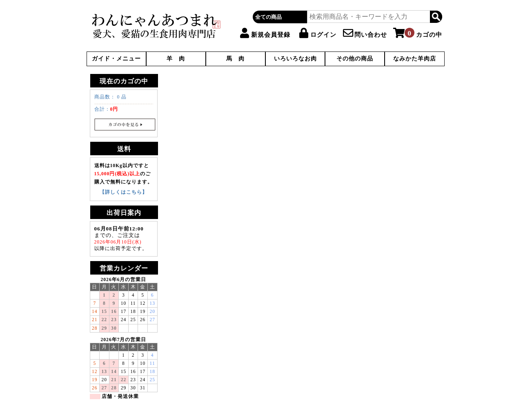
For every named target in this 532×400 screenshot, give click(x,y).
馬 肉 (235, 59)
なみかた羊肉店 (415, 59)
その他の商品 (355, 59)
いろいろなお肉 (295, 59)
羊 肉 (176, 59)
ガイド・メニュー (116, 59)
